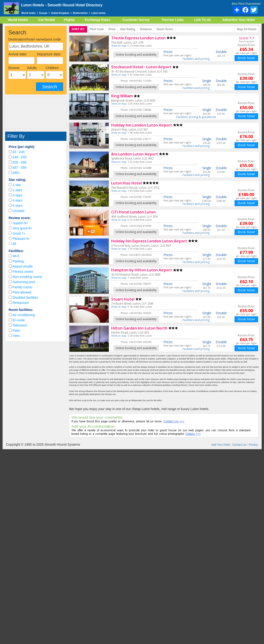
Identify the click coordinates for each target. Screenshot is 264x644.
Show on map (119, 46)
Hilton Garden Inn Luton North (139, 328)
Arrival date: (18, 54)
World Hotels (18, 20)
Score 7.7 (247, 38)
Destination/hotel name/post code (35, 39)
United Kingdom (60, 13)
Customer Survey (136, 20)
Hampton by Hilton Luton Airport (142, 270)
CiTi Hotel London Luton (133, 212)
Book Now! (246, 58)
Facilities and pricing (196, 59)
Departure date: (49, 54)
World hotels (28, 13)
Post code (97, 29)
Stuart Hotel (123, 299)
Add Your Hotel (221, 445)
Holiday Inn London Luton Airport (142, 125)
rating (128, 29)
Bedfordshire (80, 13)
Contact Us (239, 445)
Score (165, 29)
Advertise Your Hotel (239, 20)
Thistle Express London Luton (138, 38)
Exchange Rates (97, 20)
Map (247, 29)
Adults (32, 68)
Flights (69, 20)
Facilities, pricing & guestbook (196, 117)
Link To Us (203, 20)
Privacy (253, 445)
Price (112, 29)
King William (122, 96)
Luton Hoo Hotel (126, 183)
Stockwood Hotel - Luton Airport (141, 67)
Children (52, 68)
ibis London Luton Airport (135, 154)
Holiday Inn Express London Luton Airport (149, 241)
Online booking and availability (136, 55)
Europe (43, 13)
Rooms (14, 68)
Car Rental (47, 20)
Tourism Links (173, 20)
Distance (146, 29)
